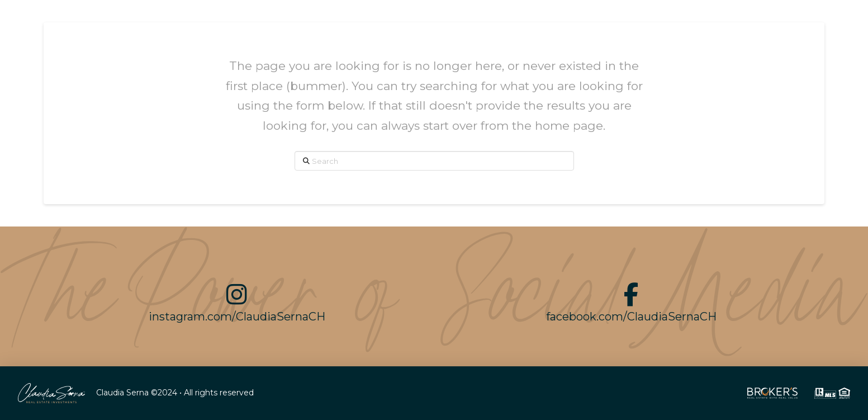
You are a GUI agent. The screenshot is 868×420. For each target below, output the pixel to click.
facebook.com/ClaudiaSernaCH (631, 317)
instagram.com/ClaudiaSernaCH (237, 317)
